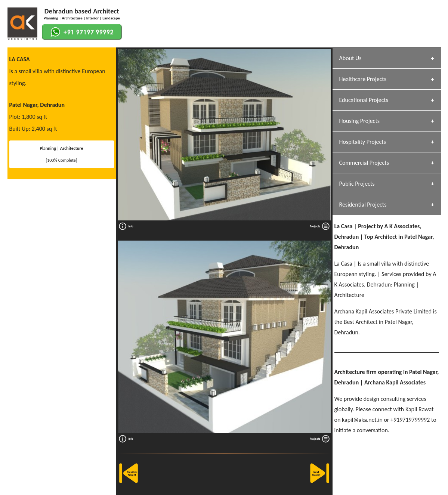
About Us (350, 58)
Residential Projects (363, 205)
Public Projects (357, 184)
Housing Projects (360, 121)
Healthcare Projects (363, 79)
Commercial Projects (364, 163)
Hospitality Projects (363, 142)
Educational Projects (364, 100)
